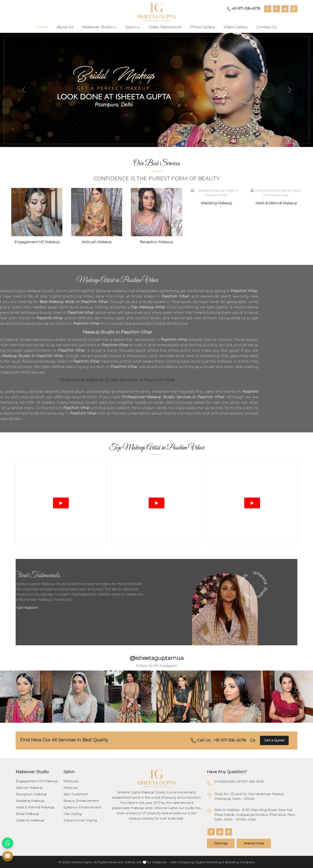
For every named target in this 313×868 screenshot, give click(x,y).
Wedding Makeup (30, 801)
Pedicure (71, 788)
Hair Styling (72, 814)
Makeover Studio (99, 27)
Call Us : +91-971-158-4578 (218, 741)
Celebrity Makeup (30, 820)
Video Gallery (236, 27)
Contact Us (266, 27)
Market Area (254, 843)
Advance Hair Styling (80, 820)
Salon (133, 27)
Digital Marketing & (210, 862)
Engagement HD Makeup (37, 781)
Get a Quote (274, 740)
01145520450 (225, 782)
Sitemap (221, 843)
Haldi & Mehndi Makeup (35, 807)
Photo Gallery (202, 27)
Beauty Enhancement (81, 801)
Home (42, 27)
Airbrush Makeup (29, 788)
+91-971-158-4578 (244, 9)
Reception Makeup (31, 794)
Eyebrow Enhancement (82, 807)
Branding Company (240, 862)
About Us (65, 27)
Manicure (71, 781)
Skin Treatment (76, 794)
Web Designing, (182, 862)
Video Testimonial (165, 27)
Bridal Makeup (27, 814)
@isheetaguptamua (157, 658)
